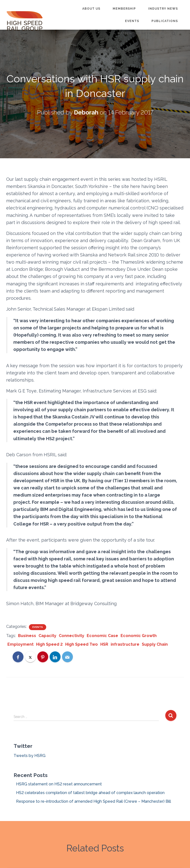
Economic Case (102, 636)
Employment (21, 644)
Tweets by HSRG (30, 756)
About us (91, 9)
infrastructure (125, 644)
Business (27, 636)
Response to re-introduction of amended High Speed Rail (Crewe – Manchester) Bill (94, 801)
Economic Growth (139, 636)
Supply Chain (155, 644)
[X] (30, 657)
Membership (124, 9)
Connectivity (72, 636)
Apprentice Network (139, 33)
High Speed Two (82, 644)
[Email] (67, 657)
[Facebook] (18, 657)
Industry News (163, 9)
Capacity (47, 636)
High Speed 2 (49, 644)
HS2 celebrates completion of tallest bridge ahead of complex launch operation (90, 793)
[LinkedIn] (55, 657)
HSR (104, 644)
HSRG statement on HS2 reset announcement (59, 784)
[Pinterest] (43, 657)
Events (132, 21)
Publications (165, 21)
